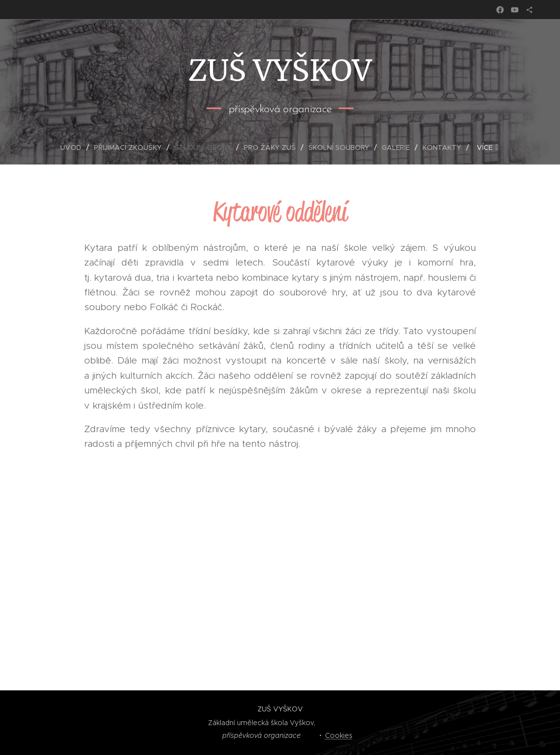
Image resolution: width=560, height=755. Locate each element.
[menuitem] (75, 147)
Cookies (339, 735)
